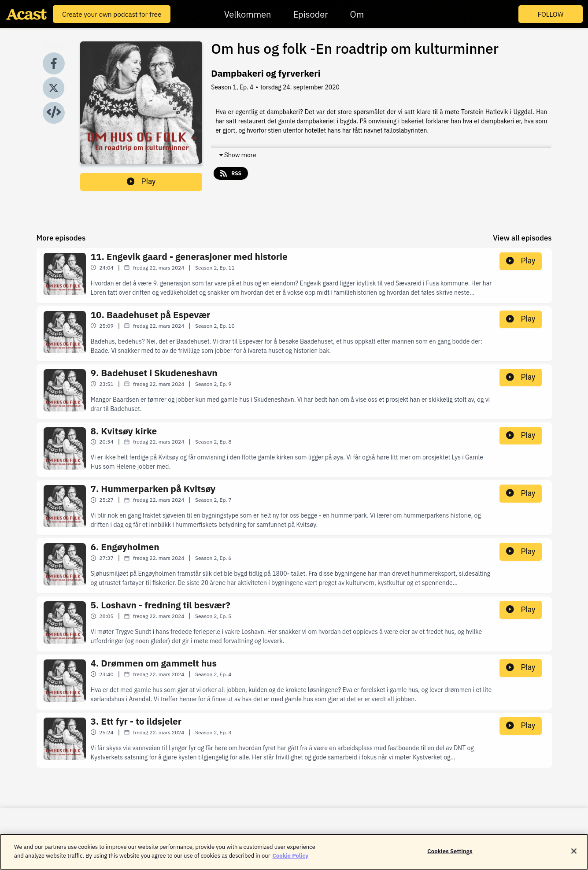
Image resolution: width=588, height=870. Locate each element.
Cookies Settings (450, 857)
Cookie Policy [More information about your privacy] (291, 861)
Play (141, 181)
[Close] (574, 857)
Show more (237, 155)
